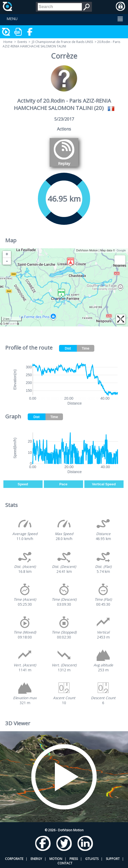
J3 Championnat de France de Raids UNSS (62, 42)
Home (8, 42)
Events (22, 42)
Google (121, 250)
